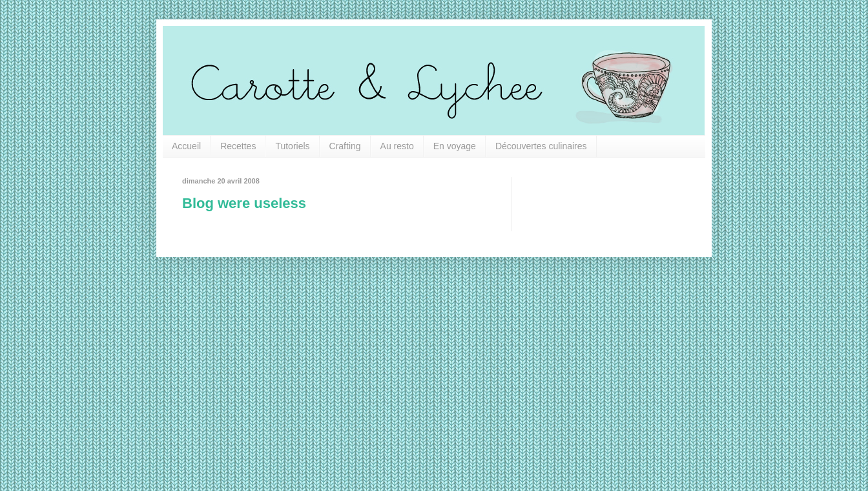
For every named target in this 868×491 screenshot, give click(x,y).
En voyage (455, 146)
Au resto (397, 146)
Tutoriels (292, 146)
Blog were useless (244, 203)
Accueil (186, 146)
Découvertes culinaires (541, 146)
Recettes (238, 146)
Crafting (345, 146)
